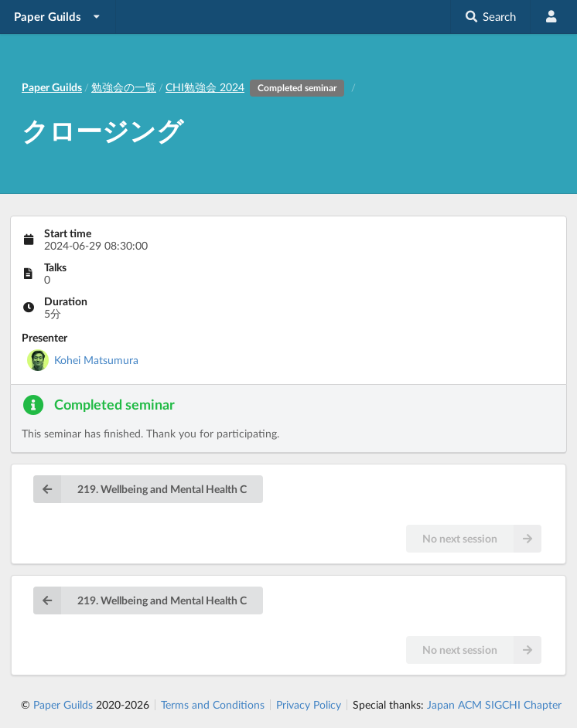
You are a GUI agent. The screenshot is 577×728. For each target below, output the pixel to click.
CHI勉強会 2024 (257, 87)
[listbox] (58, 17)
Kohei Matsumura (96, 360)
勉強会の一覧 (124, 87)
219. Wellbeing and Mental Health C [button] (140, 489)
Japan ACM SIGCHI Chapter (494, 704)
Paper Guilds (63, 704)
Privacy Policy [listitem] (309, 705)
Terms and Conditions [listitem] (213, 705)
